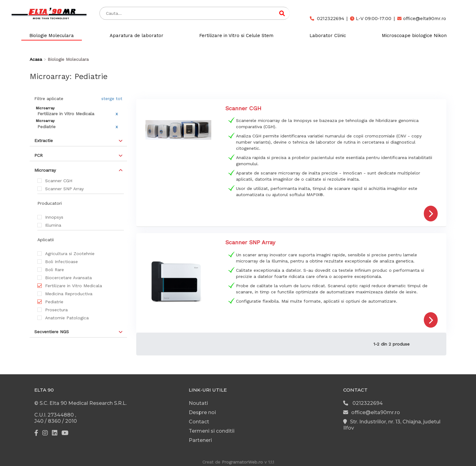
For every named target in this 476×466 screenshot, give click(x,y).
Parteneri (200, 440)
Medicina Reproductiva (69, 294)
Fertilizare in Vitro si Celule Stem (236, 36)
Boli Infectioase (61, 262)
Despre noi (202, 412)
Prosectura (56, 310)
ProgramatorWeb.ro (242, 462)
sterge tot (112, 99)
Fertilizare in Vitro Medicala (74, 286)
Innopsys (54, 217)
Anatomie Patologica (67, 318)
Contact (199, 422)
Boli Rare (55, 270)
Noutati (198, 403)
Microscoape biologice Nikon (414, 36)
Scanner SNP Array (64, 189)
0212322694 (327, 19)
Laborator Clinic (328, 36)
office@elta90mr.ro (422, 19)
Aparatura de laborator (137, 36)
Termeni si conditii (212, 431)
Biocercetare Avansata (68, 278)
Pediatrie (54, 302)
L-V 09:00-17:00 (371, 19)
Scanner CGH (59, 181)
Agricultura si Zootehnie (70, 254)
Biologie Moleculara (52, 36)
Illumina (53, 225)
